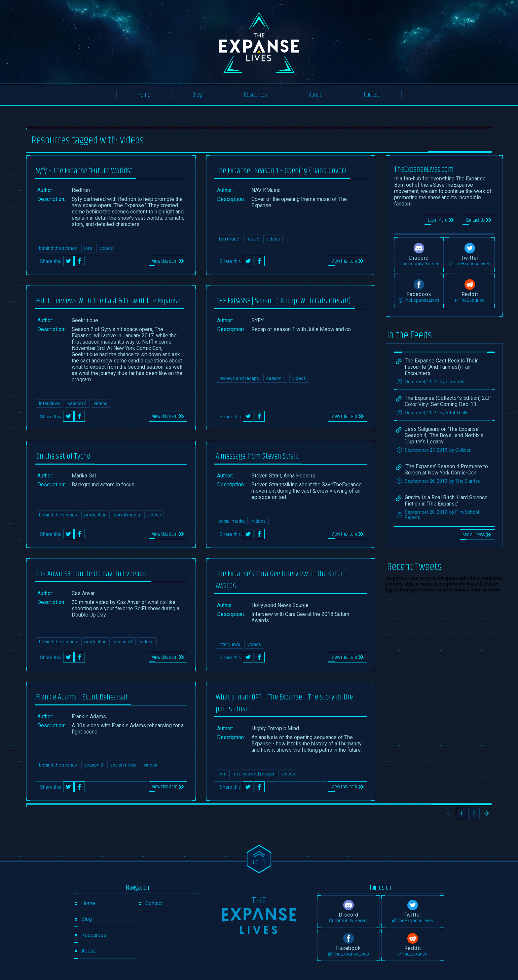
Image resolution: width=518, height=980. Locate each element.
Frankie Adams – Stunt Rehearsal (82, 697)
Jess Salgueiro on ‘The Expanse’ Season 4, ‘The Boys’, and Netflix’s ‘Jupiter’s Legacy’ (444, 435)
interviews (50, 403)
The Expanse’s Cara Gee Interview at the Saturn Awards (281, 580)
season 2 (77, 403)
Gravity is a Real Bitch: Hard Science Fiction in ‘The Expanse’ (446, 501)
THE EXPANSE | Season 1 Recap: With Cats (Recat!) (283, 301)
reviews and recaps (239, 378)
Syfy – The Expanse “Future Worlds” (84, 171)
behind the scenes (58, 248)
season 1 (276, 378)
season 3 (123, 642)
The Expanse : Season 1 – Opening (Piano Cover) (281, 171)
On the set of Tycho (63, 456)
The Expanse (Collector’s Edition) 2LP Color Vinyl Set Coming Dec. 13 (448, 401)
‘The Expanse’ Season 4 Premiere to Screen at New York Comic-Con (446, 470)
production (95, 515)
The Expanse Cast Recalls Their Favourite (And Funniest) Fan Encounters (441, 367)
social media (127, 515)
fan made (229, 239)
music (253, 239)
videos (106, 248)
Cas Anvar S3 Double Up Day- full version (91, 574)
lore (88, 248)
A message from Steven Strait (257, 456)
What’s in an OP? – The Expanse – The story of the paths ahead (284, 703)
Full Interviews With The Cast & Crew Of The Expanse (108, 301)
